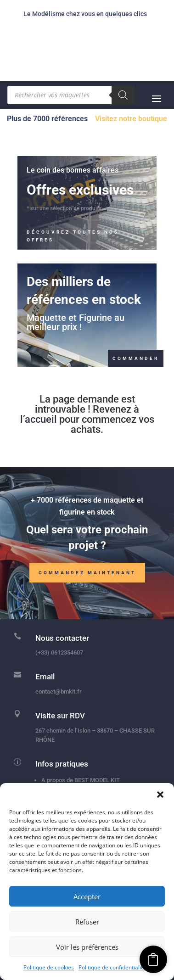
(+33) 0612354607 (59, 652)
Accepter (87, 896)
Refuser (87, 922)
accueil (41, 419)
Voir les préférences (87, 947)
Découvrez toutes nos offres (73, 236)
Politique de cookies (49, 967)
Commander (136, 358)
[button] (160, 795)
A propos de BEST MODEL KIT (81, 780)
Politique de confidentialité (112, 967)
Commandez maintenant (87, 573)
